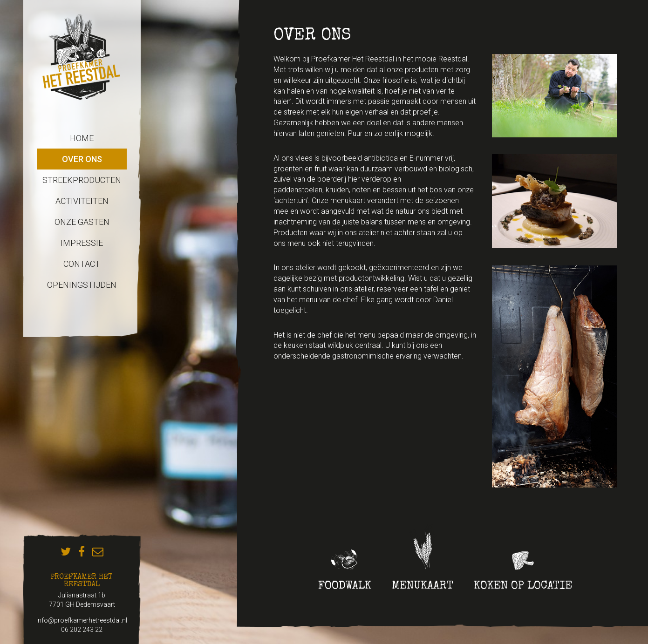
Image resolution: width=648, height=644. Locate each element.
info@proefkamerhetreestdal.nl (82, 620)
